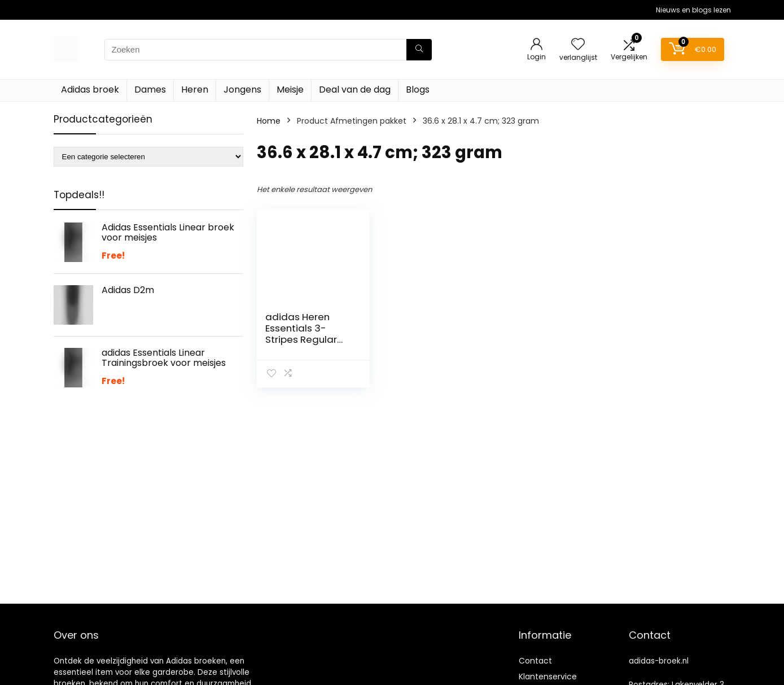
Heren (195, 90)
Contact (535, 661)
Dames (150, 90)
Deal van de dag (355, 90)
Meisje (290, 90)
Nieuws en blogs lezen (693, 10)
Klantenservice (548, 677)
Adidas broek (90, 90)
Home (269, 121)
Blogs (418, 90)
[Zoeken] (419, 50)
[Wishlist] (578, 45)
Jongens (242, 90)
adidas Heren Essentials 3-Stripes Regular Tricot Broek (301, 334)
